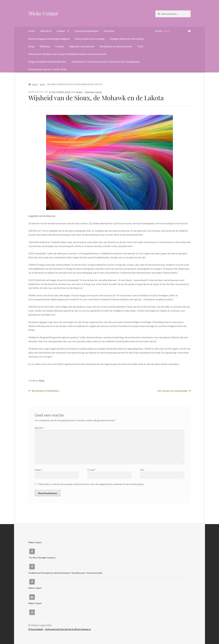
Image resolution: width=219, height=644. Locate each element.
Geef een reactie (93, 92)
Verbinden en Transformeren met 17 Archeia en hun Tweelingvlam (106, 62)
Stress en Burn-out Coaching (90, 39)
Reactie (39, 428)
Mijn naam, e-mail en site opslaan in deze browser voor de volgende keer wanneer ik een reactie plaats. (91, 484)
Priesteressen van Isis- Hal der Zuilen (48, 69)
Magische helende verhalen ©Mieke (47, 62)
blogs (42, 84)
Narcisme (109, 31)
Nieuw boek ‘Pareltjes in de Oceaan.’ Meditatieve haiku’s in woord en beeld (67, 54)
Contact (60, 46)
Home (32, 31)
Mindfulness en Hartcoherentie (116, 46)
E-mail (92, 470)
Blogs (31, 46)
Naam (39, 470)
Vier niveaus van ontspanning (172, 391)
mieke (79, 92)
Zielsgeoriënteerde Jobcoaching (127, 39)
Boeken (61, 31)
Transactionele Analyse (86, 31)
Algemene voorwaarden (82, 46)
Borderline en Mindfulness (45, 391)
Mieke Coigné (43, 13)
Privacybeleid (36, 629)
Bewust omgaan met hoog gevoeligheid (49, 39)
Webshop (45, 46)
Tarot (140, 46)
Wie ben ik (46, 31)
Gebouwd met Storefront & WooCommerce (68, 629)
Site (142, 470)
